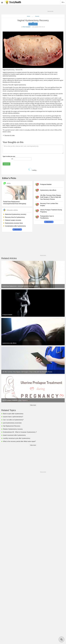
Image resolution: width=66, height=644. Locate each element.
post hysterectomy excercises (12, 423)
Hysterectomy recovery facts (14, 223)
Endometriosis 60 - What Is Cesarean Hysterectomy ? (20, 432)
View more (17, 229)
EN (63, 2)
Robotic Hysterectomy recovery (13, 429)
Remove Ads (50, 11)
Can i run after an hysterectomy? (13, 420)
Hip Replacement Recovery (12, 426)
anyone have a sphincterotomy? (13, 417)
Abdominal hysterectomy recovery (16, 214)
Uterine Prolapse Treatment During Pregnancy (51, 211)
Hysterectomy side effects (48, 190)
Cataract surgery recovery (13, 220)
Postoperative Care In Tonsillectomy (47, 217)
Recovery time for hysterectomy (15, 217)
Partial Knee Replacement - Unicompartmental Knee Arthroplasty (15, 203)
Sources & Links (9, 136)
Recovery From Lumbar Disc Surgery (49, 205)
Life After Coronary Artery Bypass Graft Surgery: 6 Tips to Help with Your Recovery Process (51, 197)
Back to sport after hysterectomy (13, 414)
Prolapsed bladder (46, 184)
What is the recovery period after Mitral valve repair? (19, 441)
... (32, 16)
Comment (6, 164)
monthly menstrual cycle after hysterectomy (17, 438)
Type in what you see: (9, 156)
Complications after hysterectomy (15, 226)
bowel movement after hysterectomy (14, 435)
